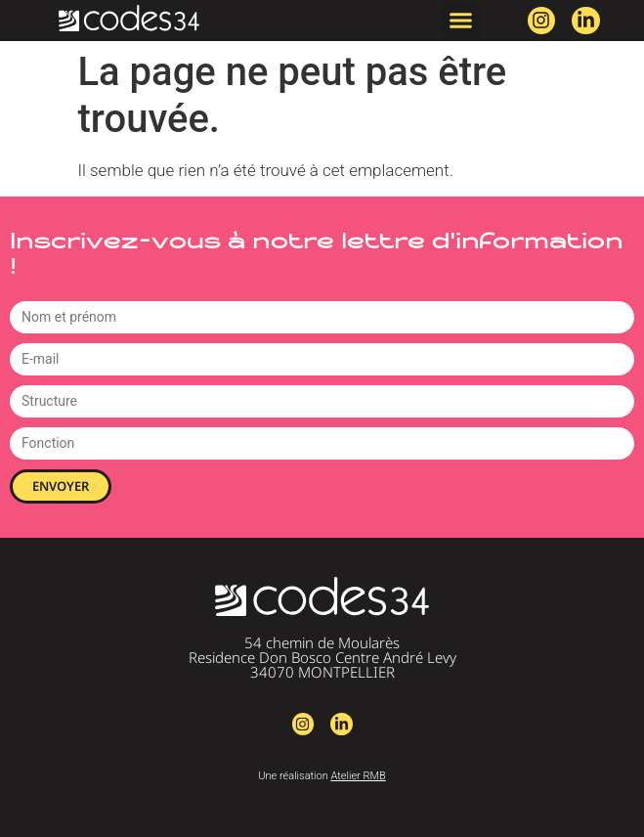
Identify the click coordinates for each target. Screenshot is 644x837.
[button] (461, 21)
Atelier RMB (358, 776)
